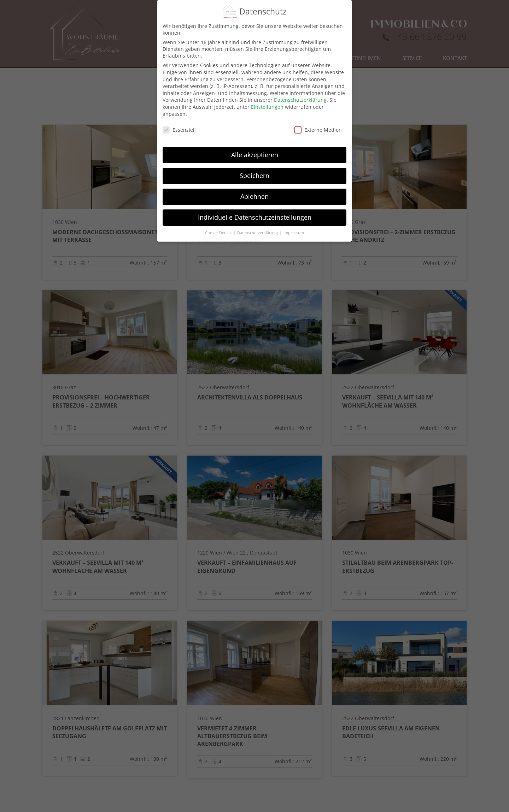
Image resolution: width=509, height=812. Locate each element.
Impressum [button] (294, 223)
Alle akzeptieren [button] (255, 145)
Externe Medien (318, 120)
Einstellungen (267, 97)
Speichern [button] (255, 166)
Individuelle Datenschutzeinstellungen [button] (255, 208)
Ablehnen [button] (255, 187)
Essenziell (179, 120)
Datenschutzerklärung (300, 90)
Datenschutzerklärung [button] (258, 223)
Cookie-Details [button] (219, 223)
